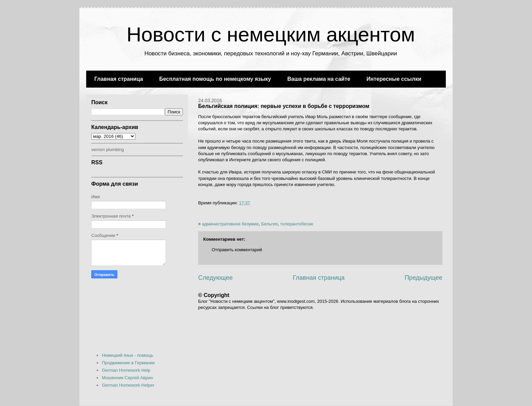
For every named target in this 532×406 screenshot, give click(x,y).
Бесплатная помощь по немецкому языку (215, 79)
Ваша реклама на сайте (319, 79)
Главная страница (119, 79)
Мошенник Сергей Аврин (127, 378)
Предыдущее (424, 278)
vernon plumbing (108, 150)
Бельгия (270, 224)
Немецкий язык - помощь (128, 355)
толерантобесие (297, 224)
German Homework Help (126, 370)
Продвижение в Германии (128, 363)
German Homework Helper (128, 385)
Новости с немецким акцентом (271, 34)
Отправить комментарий (237, 250)
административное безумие (230, 224)
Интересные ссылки (394, 79)
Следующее (215, 278)
